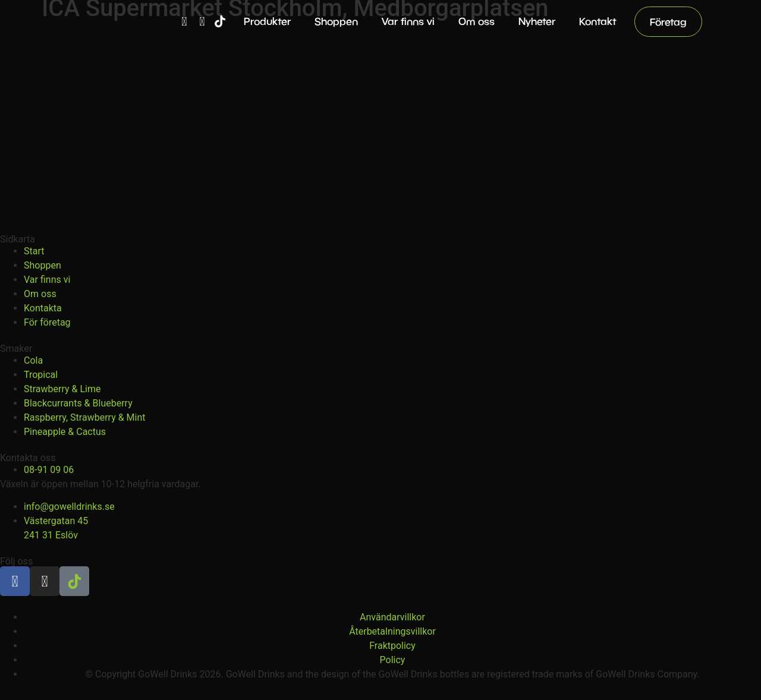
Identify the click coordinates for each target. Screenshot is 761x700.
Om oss (477, 21)
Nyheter (537, 21)
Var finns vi (408, 21)
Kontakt (598, 21)
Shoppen (336, 21)
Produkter (267, 21)
